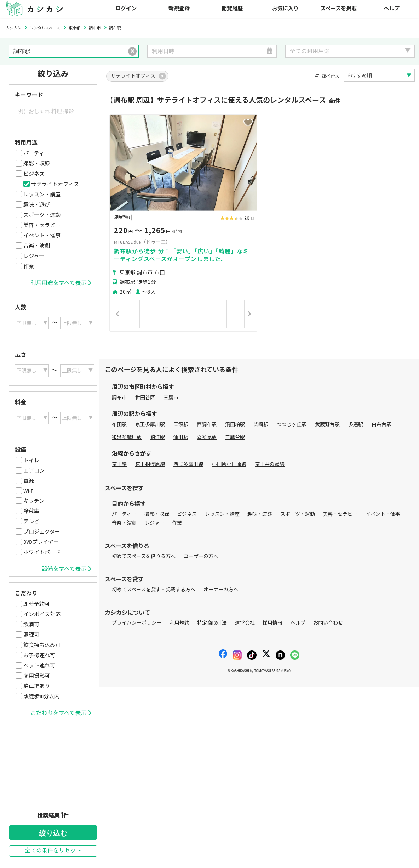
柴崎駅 (261, 425)
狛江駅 (157, 437)
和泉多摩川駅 (127, 437)
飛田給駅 (235, 425)
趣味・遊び (37, 205)
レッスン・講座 (42, 195)
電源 (29, 481)
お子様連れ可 (39, 655)
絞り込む (53, 833)
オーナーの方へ (221, 590)
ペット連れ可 (39, 666)
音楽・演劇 (37, 246)
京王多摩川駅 (150, 425)
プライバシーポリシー (137, 623)
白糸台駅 (381, 425)
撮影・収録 (37, 164)
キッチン (34, 501)
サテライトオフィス (55, 184)
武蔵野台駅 (327, 425)
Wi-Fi (29, 491)
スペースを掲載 (338, 9)
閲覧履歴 (232, 9)
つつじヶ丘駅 (292, 425)
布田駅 (119, 425)
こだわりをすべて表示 (61, 713)
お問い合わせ (328, 623)
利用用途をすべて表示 (61, 283)
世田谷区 (145, 398)
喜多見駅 (207, 437)
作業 (29, 266)
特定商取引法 (212, 623)
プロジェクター (42, 532)
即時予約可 (37, 604)
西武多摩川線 (188, 464)
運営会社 (245, 623)
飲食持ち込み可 (42, 645)
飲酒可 (31, 625)
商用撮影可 (37, 676)
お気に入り (285, 9)
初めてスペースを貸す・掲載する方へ (154, 590)
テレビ (31, 522)
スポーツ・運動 (42, 215)
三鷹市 (171, 398)
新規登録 (179, 9)
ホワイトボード (42, 552)
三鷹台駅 (235, 437)
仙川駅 (181, 437)
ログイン (126, 9)
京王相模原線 (150, 464)
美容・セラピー (42, 225)
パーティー (36, 153)
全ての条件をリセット (53, 851)
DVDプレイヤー (41, 542)
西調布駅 (207, 425)
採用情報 (272, 623)
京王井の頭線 (270, 464)
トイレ (31, 461)
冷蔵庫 (31, 511)
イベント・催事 (42, 236)
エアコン (34, 471)
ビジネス (34, 174)
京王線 (119, 464)
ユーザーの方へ (201, 556)
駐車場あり (37, 686)
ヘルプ (392, 9)
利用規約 (179, 623)
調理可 (31, 635)
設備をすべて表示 (67, 569)
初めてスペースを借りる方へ (144, 556)
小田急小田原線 (229, 464)
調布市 (119, 398)
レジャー (34, 256)
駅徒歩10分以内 (41, 697)
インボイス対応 (42, 614)
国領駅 (181, 425)
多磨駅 (356, 425)
